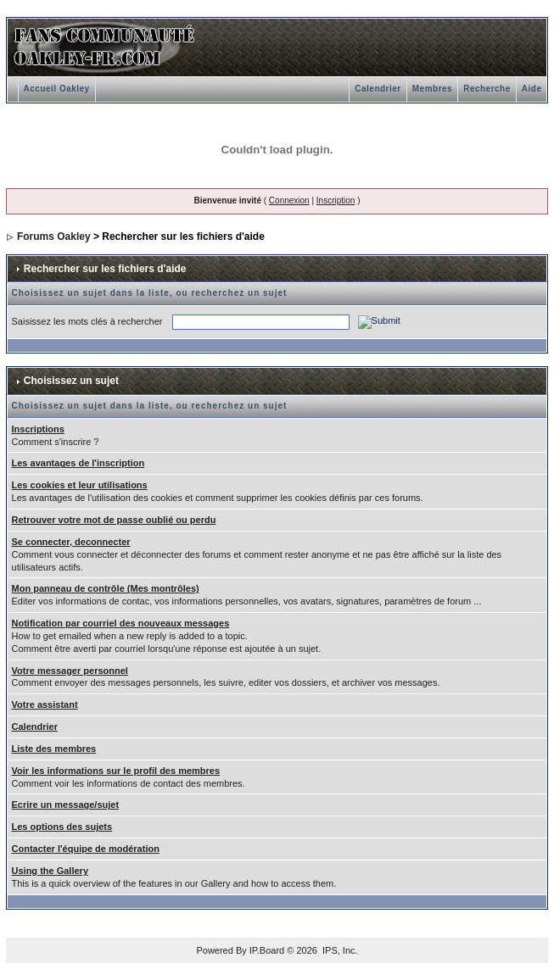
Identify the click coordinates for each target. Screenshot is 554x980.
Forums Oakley (54, 237)
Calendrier (378, 89)
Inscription (336, 200)
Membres (432, 89)
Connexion (289, 200)
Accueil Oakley (57, 89)
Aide (532, 89)
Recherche (487, 89)
